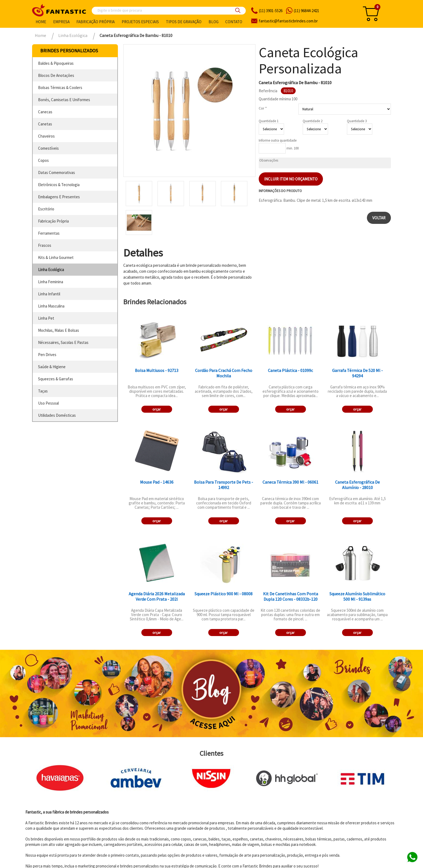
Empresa (61, 22)
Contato (234, 22)
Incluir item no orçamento (291, 179)
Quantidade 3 (357, 121)
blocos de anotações (56, 75)
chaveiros (46, 136)
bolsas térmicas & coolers (60, 88)
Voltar (379, 218)
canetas (45, 124)
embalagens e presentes (59, 197)
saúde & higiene (52, 367)
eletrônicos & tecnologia (59, 185)
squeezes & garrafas (56, 379)
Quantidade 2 (313, 121)
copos (43, 160)
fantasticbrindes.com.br (288, 21)
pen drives (47, 355)
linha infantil (49, 294)
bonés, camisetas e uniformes (64, 100)
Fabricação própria (95, 22)
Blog (214, 22)
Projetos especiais (140, 22)
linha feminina (51, 282)
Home (41, 22)
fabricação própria (53, 221)
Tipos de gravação (184, 22)
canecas (45, 112)
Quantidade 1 (269, 121)
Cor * (263, 108)
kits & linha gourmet (56, 257)
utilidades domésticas (57, 415)
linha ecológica (51, 270)
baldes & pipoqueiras (56, 63)
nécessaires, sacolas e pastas (63, 342)
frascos (45, 245)
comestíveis (48, 148)
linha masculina (51, 306)
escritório (46, 209)
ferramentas (49, 233)
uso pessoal (48, 403)
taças (43, 391)
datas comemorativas (57, 172)
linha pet (46, 318)
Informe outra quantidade (278, 140)
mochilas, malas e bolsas (59, 330)
